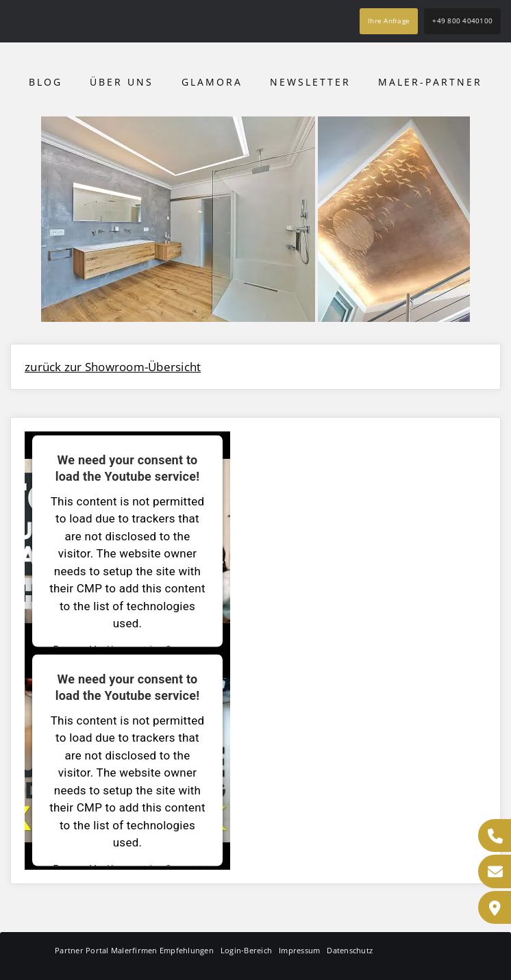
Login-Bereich (246, 950)
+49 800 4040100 (462, 21)
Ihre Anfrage (389, 21)
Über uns (122, 82)
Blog (46, 82)
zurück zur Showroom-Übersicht (113, 367)
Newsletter (310, 82)
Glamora (212, 82)
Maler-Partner (430, 82)
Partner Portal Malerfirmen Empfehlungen (134, 950)
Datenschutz (350, 950)
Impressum (299, 950)
